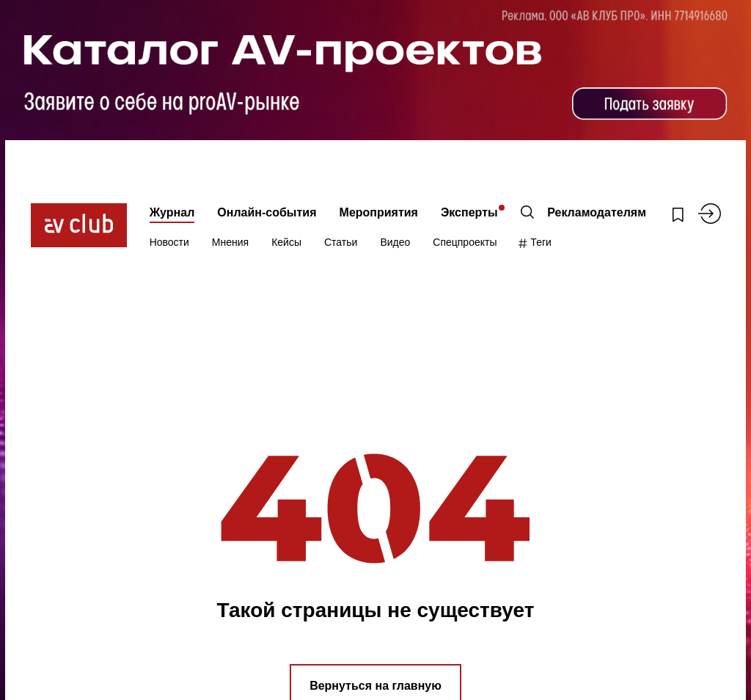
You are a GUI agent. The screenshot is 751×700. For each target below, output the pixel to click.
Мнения (230, 242)
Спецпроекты (465, 242)
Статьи (341, 242)
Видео (395, 242)
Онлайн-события (267, 212)
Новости (169, 242)
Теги (535, 242)
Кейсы (286, 242)
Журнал (172, 212)
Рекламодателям (597, 212)
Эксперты (469, 212)
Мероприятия (379, 212)
